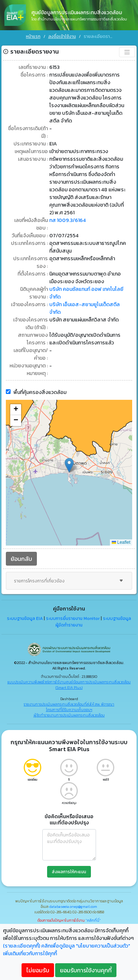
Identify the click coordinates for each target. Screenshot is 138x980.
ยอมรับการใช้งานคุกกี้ (86, 970)
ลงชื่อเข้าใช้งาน (62, 36)
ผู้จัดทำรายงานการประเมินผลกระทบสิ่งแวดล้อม (69, 715)
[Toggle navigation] (127, 52)
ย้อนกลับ (21, 558)
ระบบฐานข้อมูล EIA (25, 618)
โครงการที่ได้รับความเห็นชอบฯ (69, 709)
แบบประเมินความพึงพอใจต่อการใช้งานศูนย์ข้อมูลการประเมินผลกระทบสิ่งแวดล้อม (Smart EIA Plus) (69, 684)
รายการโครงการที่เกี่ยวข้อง (69, 581)
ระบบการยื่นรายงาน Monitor (73, 618)
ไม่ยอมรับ (38, 970)
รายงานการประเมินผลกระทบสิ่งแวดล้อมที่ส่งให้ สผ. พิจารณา (69, 704)
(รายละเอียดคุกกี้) (22, 946)
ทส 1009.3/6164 (68, 220)
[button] (69, 465)
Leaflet (121, 542)
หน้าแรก (33, 36)
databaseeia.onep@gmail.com (73, 906)
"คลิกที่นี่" (93, 920)
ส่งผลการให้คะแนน (69, 871)
